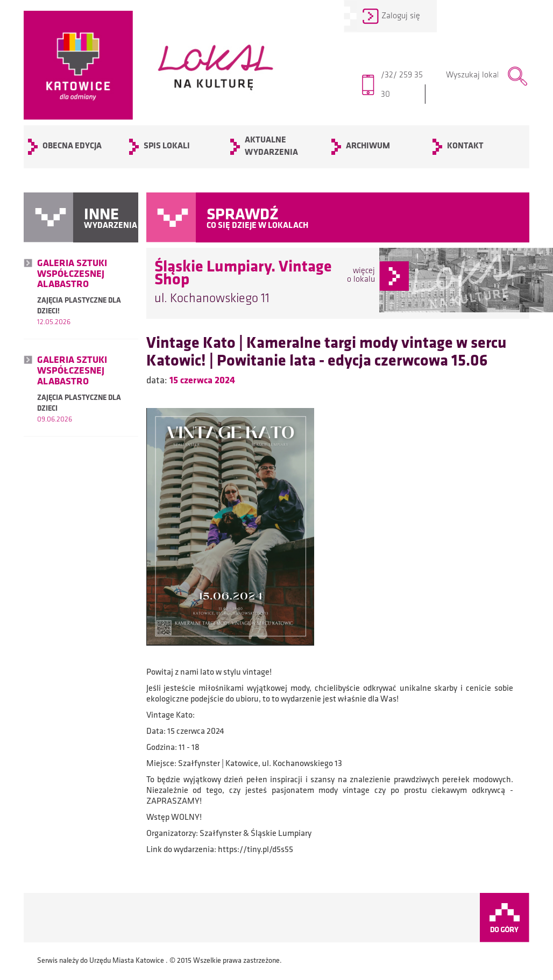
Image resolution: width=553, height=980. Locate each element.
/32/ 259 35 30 (404, 88)
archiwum (368, 146)
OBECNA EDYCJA (72, 146)
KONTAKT (465, 146)
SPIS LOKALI (167, 146)
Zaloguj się (401, 16)
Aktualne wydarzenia (271, 146)
